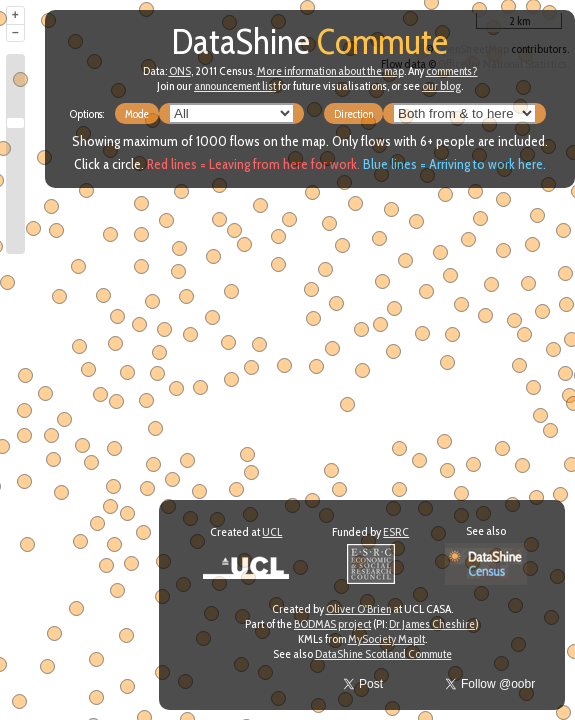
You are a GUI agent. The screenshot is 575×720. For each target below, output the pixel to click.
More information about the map (330, 70)
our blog (441, 85)
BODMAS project (332, 623)
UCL (272, 531)
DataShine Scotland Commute (383, 653)
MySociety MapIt (386, 638)
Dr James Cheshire (432, 623)
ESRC (396, 531)
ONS (180, 70)
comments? (452, 70)
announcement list (235, 85)
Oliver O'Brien (358, 608)
